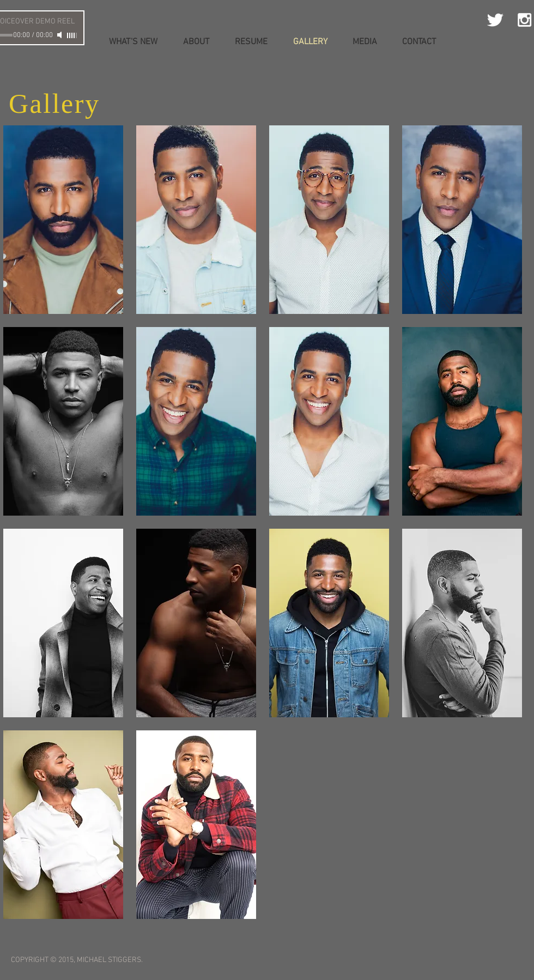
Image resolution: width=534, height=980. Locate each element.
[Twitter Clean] (495, 20)
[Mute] (60, 35)
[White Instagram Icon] (524, 20)
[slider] (72, 35)
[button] (63, 220)
